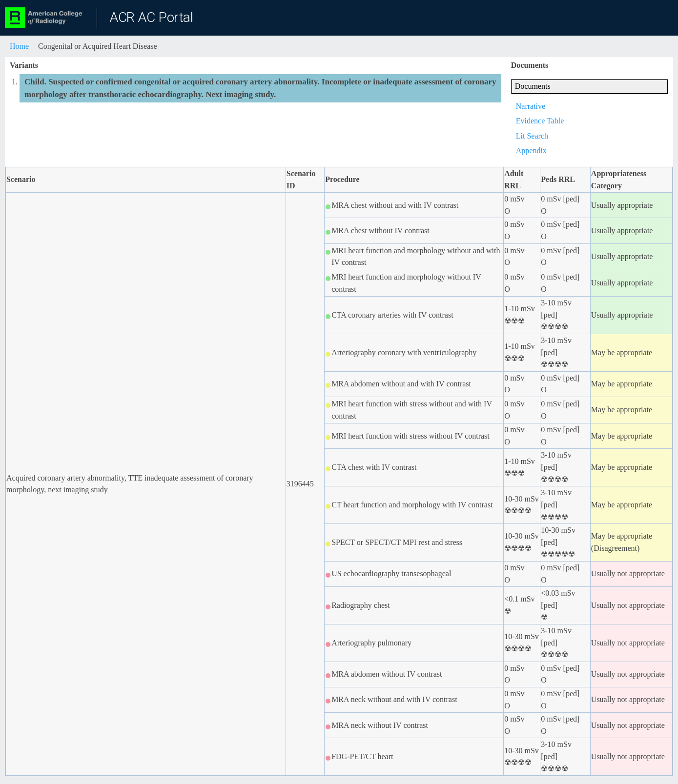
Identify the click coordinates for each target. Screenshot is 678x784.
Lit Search (532, 136)
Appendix (531, 151)
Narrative (531, 106)
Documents (533, 86)
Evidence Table (540, 121)
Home (19, 46)
